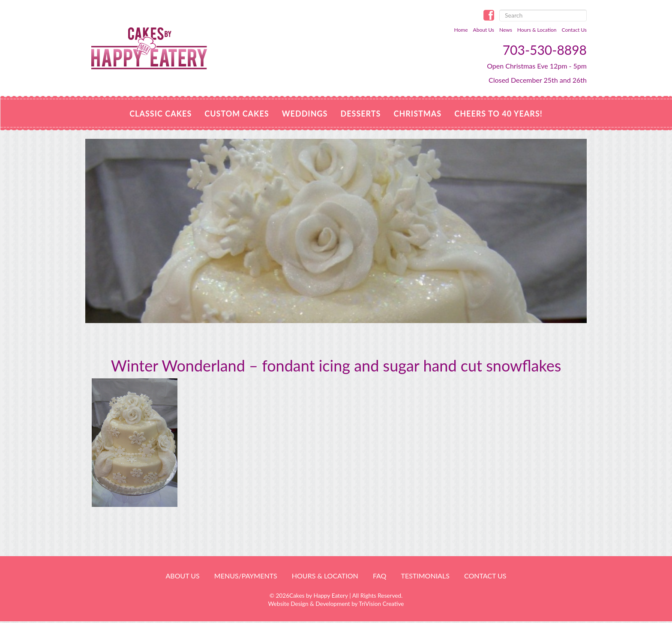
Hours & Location (537, 30)
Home (461, 30)
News (506, 30)
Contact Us (574, 30)
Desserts (360, 114)
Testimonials (425, 576)
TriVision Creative (381, 604)
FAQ (379, 576)
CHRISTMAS (418, 114)
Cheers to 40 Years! (498, 114)
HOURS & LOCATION (325, 576)
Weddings (305, 114)
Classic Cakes (160, 114)
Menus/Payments (246, 576)
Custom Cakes (237, 114)
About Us (484, 30)
